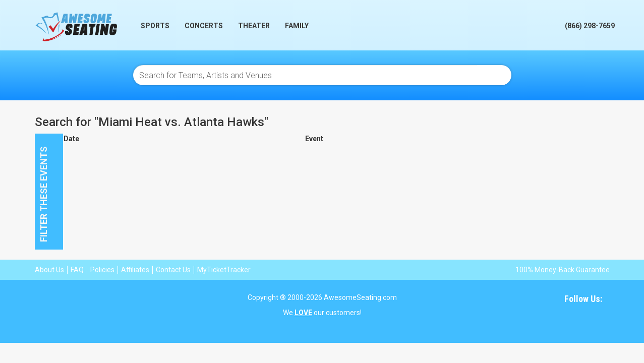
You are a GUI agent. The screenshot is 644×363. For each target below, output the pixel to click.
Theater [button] (254, 26)
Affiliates (135, 270)
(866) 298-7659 (590, 26)
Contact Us (173, 270)
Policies (102, 270)
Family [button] (297, 26)
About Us (49, 270)
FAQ (77, 270)
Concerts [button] (204, 26)
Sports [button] (155, 26)
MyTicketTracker (224, 270)
